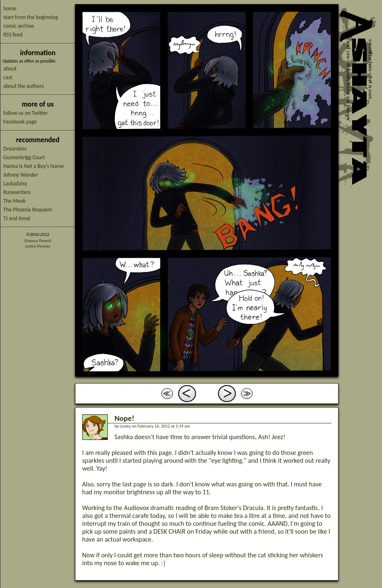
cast (8, 77)
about (10, 69)
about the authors (24, 86)
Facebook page (20, 122)
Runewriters (17, 192)
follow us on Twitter (26, 113)
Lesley (125, 426)
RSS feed (13, 35)
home (10, 9)
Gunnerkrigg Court (24, 157)
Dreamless (15, 149)
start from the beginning (30, 17)
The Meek (15, 201)
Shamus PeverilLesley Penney (38, 243)
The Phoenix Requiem (28, 210)
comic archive (19, 26)
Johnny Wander (21, 175)
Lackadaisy (15, 183)
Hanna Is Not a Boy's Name (34, 166)
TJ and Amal (17, 218)
